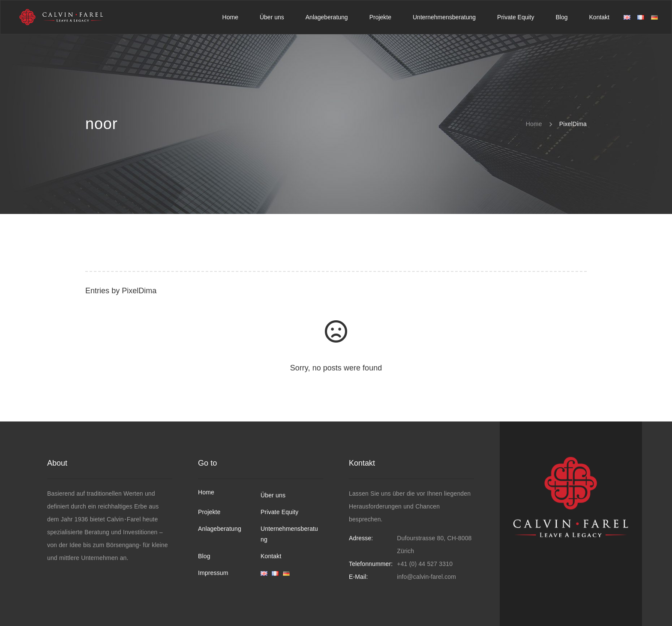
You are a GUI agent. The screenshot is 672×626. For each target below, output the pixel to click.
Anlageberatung (220, 529)
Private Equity (279, 512)
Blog (204, 556)
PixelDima (139, 291)
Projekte (209, 512)
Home (206, 492)
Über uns (273, 495)
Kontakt (271, 556)
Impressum (213, 573)
